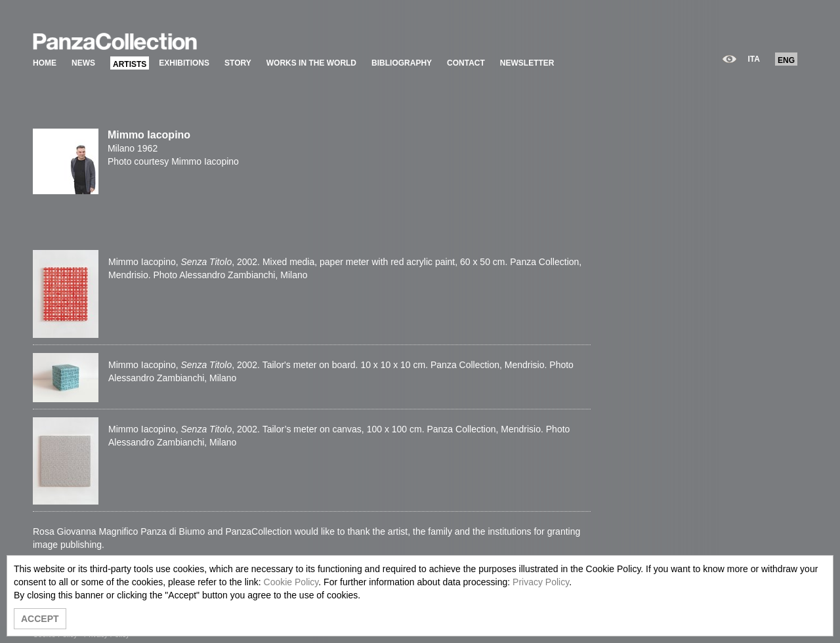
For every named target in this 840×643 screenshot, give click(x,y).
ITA (754, 59)
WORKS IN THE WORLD (311, 63)
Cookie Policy (291, 582)
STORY (238, 63)
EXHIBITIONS (184, 63)
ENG (786, 60)
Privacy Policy (541, 582)
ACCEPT (40, 619)
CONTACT (466, 63)
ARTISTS (130, 64)
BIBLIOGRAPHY (402, 63)
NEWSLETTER (527, 63)
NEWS (83, 63)
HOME (45, 63)
